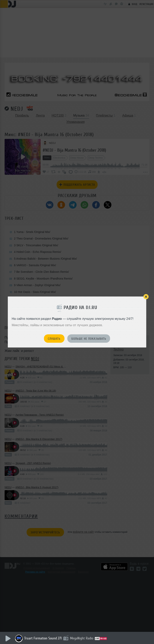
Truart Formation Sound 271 (43, 638)
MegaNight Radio (82, 638)
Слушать (54, 339)
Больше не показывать (89, 339)
